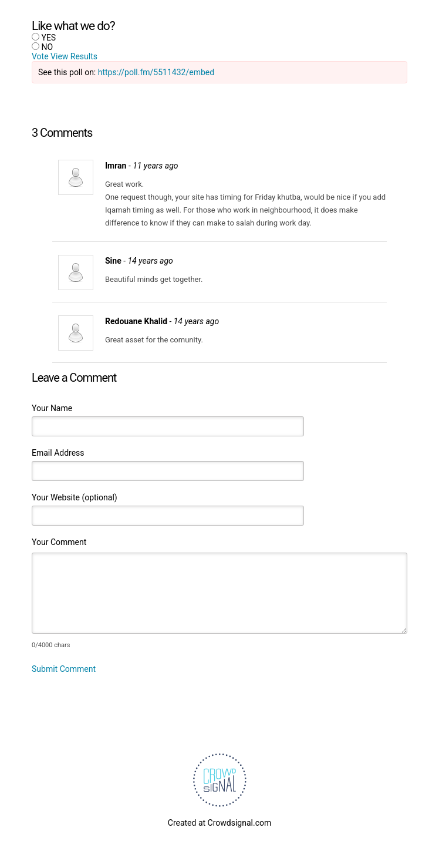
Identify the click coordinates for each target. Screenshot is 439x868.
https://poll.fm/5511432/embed (156, 72)
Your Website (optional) (75, 497)
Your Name (52, 408)
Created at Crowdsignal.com (219, 823)
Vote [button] (41, 56)
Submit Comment (64, 669)
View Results (74, 56)
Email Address (58, 453)
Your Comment (59, 542)
